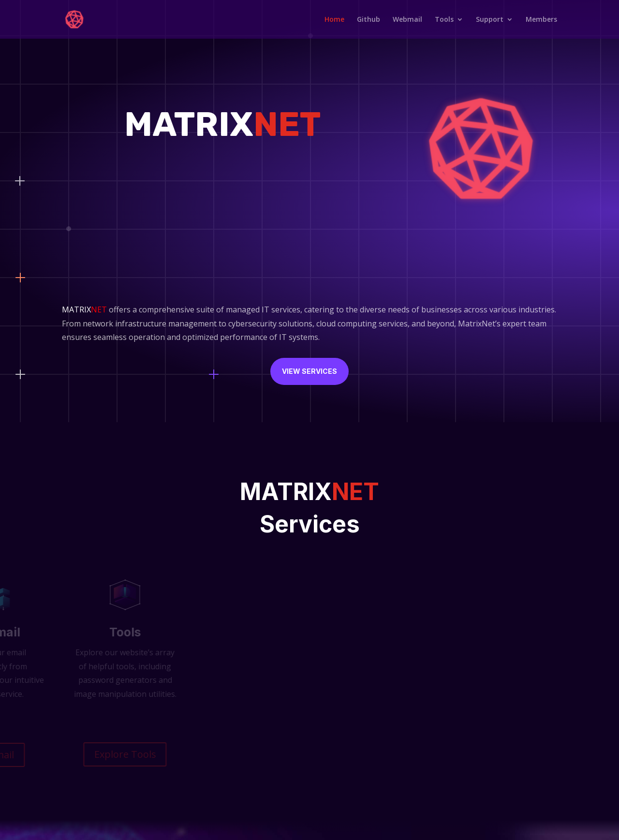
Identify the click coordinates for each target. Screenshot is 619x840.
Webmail (407, 19)
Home (334, 19)
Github (368, 19)
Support (490, 19)
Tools (444, 19)
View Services (309, 371)
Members (541, 19)
